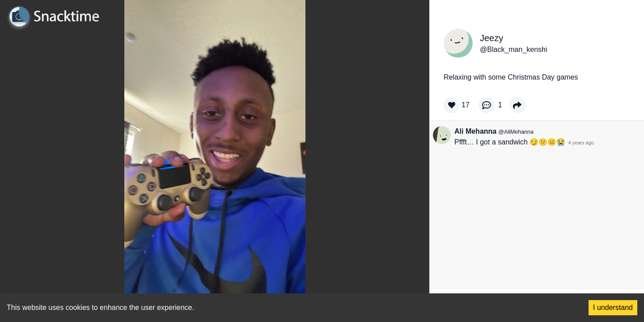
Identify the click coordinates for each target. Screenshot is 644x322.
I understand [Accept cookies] (613, 307)
